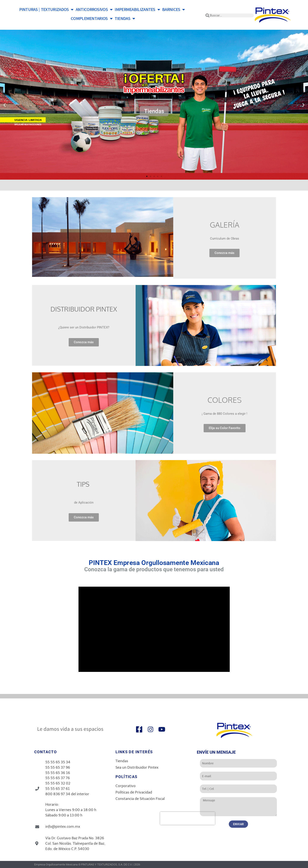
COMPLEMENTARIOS (92, 19)
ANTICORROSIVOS (94, 10)
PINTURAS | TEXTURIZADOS (46, 10)
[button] (5, 105)
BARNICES (174, 10)
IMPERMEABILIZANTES (137, 10)
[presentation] (243, 818)
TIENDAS (125, 19)
